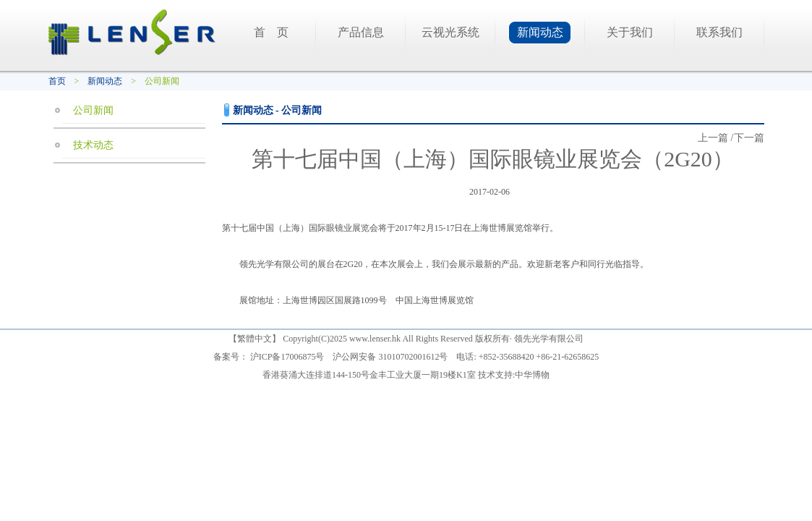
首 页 (271, 32)
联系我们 (719, 32)
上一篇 (713, 138)
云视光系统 (450, 32)
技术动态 (93, 145)
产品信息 (361, 32)
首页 (57, 81)
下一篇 (749, 138)
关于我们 (630, 32)
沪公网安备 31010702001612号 (390, 357)
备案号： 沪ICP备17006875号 (269, 357)
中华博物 (532, 375)
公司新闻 (93, 110)
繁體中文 (255, 339)
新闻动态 (540, 32)
